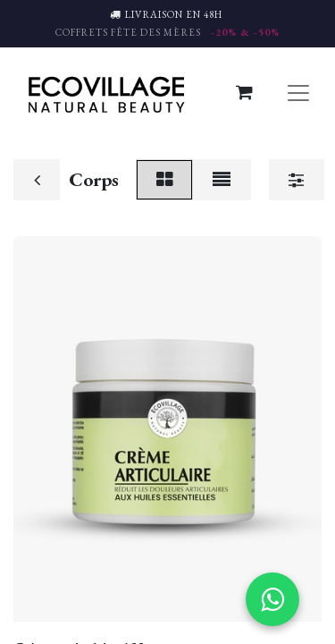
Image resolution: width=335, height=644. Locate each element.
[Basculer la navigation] (298, 92)
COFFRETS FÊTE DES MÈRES (167, 33)
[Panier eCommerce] (244, 92)
